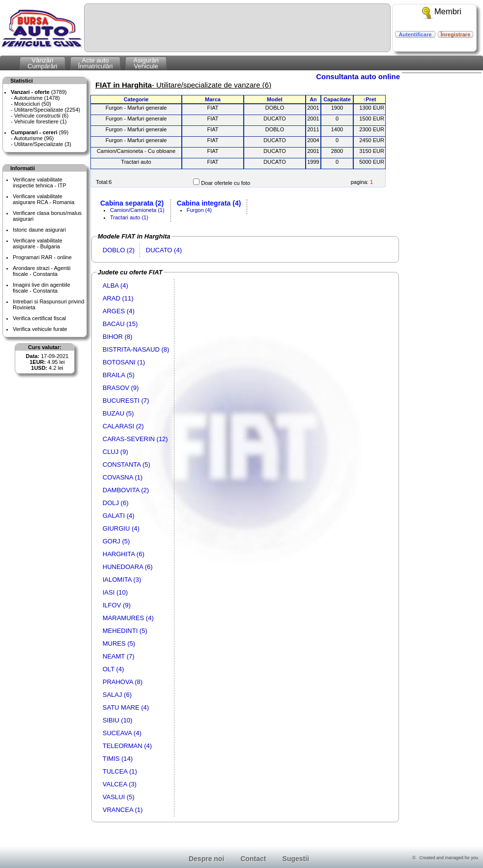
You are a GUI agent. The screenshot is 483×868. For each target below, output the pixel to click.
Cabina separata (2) (132, 203)
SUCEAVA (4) (122, 733)
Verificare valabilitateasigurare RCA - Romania (43, 199)
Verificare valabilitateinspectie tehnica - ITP (40, 182)
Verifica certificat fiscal (39, 318)
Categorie (136, 99)
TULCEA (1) (120, 771)
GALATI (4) (119, 516)
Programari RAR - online (42, 257)
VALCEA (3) (120, 784)
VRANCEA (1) (123, 810)
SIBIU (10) (118, 720)
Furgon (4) (199, 210)
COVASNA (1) (123, 477)
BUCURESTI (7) (126, 401)
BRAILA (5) (119, 375)
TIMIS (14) (118, 759)
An (313, 99)
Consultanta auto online (358, 76)
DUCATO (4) (164, 250)
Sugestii (296, 859)
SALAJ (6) (117, 695)
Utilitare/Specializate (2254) (47, 110)
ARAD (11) (118, 298)
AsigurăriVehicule (146, 63)
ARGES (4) (119, 311)
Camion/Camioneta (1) (137, 210)
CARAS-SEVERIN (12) (135, 439)
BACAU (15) (120, 324)
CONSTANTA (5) (127, 464)
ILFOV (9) (117, 605)
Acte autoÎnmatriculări (96, 63)
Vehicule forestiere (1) (41, 121)
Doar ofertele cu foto (226, 183)
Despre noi (206, 859)
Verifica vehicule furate (40, 329)
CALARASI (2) (123, 426)
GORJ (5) (116, 541)
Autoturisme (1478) (37, 98)
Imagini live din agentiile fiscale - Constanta (42, 288)
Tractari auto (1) (129, 217)
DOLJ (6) (116, 503)
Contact (253, 859)
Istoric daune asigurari (39, 230)
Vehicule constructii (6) (42, 116)
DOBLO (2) (119, 250)
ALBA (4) (115, 285)
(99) (40, 132)
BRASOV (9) (121, 388)
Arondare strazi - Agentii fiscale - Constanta (42, 271)
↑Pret (370, 99)
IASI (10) (115, 592)
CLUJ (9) (115, 452)
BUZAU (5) (118, 413)
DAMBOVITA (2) (126, 490)
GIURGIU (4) (121, 528)
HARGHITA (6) (124, 554)
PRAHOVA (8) (123, 682)
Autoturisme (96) (34, 138)
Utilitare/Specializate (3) (43, 144)
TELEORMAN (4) (127, 746)
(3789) (39, 92)
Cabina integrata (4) (209, 203)
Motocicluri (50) (33, 104)
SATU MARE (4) (126, 707)
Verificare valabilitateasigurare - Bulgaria (38, 243)
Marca (213, 99)
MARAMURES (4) (128, 618)
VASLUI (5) (119, 797)
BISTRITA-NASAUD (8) (136, 349)
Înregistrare (456, 34)
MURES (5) (119, 644)
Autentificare (415, 34)
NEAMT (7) (119, 656)
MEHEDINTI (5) (125, 631)
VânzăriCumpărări (43, 63)
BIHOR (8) (118, 337)
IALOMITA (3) (122, 580)
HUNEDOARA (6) (128, 567)
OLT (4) (114, 669)
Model (275, 99)
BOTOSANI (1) (124, 362)
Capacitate (337, 99)
